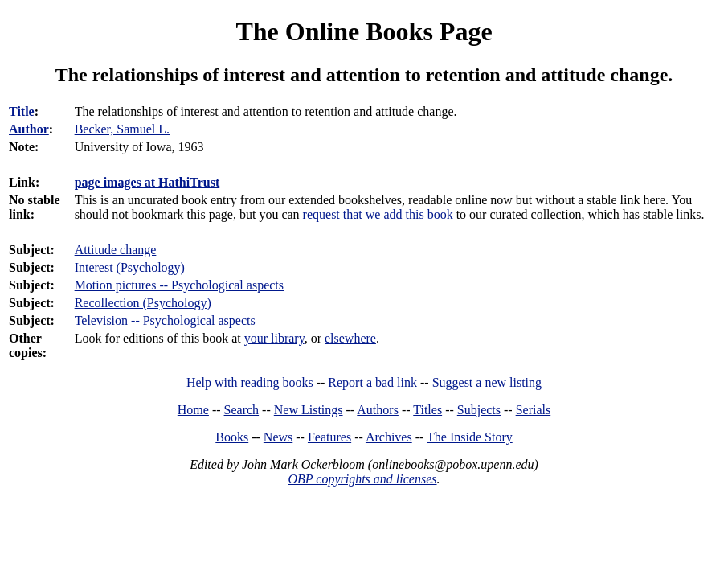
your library (274, 338)
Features (329, 437)
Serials (534, 410)
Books (232, 437)
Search (242, 410)
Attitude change (116, 250)
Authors (378, 410)
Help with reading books (250, 382)
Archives (389, 437)
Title (22, 111)
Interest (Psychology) (130, 267)
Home (193, 410)
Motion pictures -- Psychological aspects (179, 285)
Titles (427, 410)
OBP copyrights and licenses (362, 479)
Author (29, 129)
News (278, 437)
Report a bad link (372, 382)
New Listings (309, 410)
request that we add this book (378, 214)
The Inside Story (470, 437)
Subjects (479, 410)
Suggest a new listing (487, 382)
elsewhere (350, 338)
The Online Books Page (364, 31)
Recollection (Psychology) (143, 303)
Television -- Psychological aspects (165, 320)
